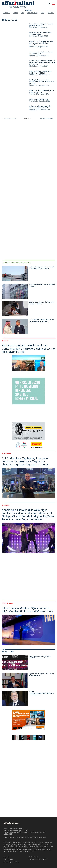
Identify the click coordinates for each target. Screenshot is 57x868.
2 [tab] (27, 373)
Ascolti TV (7, 13)
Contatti (6, 857)
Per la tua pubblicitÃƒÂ (11, 862)
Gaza (43, 13)
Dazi (22, 13)
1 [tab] (26, 373)
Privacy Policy (8, 859)
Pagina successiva (48, 118)
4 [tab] (30, 373)
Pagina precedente (9, 118)
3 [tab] (29, 373)
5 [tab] (31, 373)
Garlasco (51, 13)
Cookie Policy (33, 857)
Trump (16, 13)
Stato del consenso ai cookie (38, 859)
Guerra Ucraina (32, 13)
